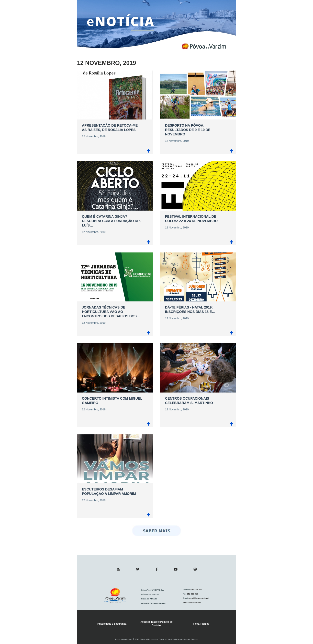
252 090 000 (196, 590)
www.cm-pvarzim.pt (192, 602)
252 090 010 (192, 594)
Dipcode (195, 639)
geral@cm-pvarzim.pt (199, 598)
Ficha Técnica (201, 624)
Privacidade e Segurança (112, 624)
